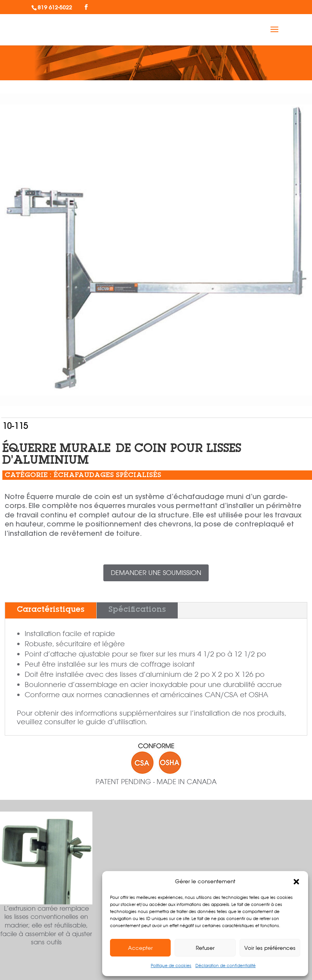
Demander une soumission (156, 573)
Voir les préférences (270, 948)
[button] (296, 882)
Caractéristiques (51, 610)
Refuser (205, 948)
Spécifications (137, 610)
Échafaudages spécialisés (107, 476)
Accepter (140, 948)
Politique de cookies (171, 966)
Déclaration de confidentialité (225, 966)
